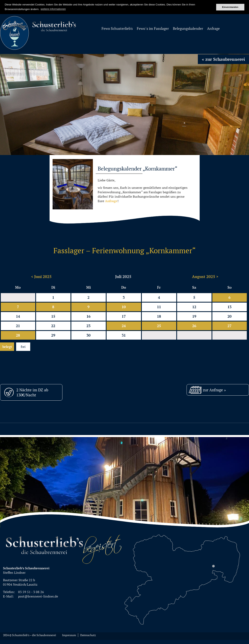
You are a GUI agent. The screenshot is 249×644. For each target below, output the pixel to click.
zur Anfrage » (214, 390)
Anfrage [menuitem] (213, 28)
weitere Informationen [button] (53, 9)
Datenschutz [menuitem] (88, 635)
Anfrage (111, 201)
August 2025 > (205, 277)
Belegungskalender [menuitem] (188, 28)
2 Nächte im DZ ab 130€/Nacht (32, 392)
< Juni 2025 (41, 277)
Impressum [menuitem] (69, 635)
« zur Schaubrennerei (223, 59)
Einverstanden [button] (230, 7)
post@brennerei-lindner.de (38, 596)
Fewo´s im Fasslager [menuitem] (153, 28)
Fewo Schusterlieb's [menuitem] (117, 28)
